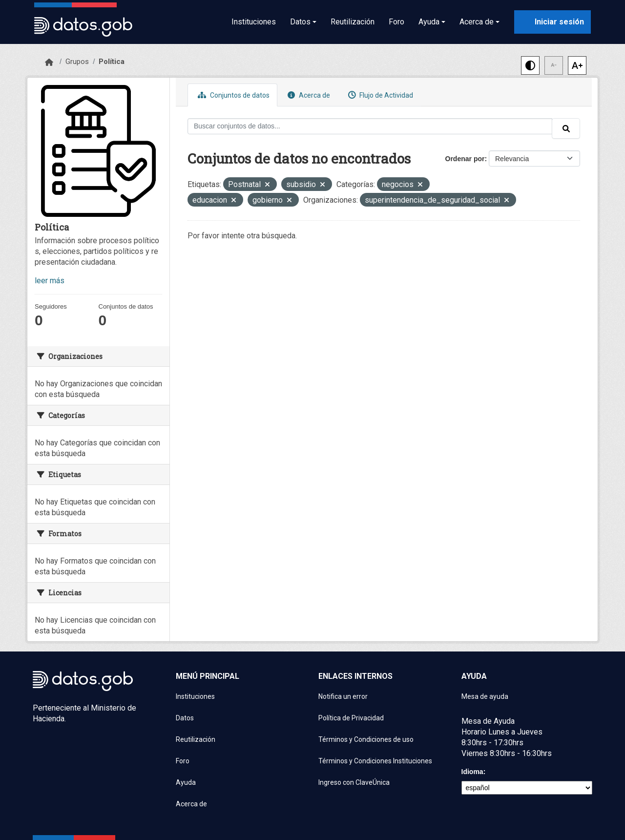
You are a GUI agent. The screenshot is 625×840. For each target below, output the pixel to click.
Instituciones (254, 22)
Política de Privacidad (351, 718)
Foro (396, 22)
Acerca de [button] (477, 22)
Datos (185, 718)
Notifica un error (343, 696)
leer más (50, 281)
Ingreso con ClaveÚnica (354, 782)
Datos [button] (300, 22)
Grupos (77, 62)
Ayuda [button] (429, 22)
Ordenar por (465, 159)
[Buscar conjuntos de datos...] (370, 126)
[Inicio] (49, 63)
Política (112, 62)
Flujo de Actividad (379, 95)
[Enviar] (566, 128)
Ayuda (186, 782)
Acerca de (308, 95)
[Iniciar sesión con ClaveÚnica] (552, 22)
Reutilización (353, 22)
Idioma (472, 772)
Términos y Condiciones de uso (366, 739)
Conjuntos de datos (232, 95)
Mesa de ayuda (485, 696)
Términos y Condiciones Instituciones (375, 761)
